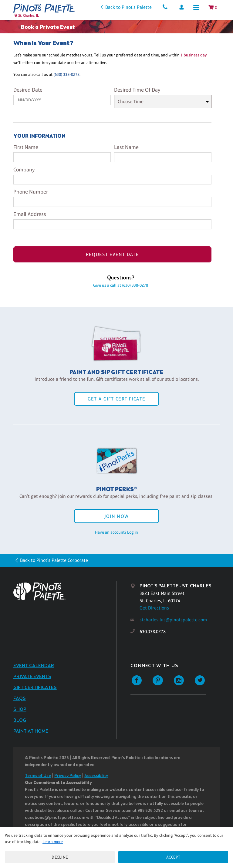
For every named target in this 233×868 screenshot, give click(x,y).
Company (24, 170)
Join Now (116, 516)
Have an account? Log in (116, 532)
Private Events (32, 677)
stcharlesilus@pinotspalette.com (173, 620)
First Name (26, 147)
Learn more (53, 842)
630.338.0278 (153, 632)
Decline (60, 857)
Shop (20, 709)
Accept (173, 857)
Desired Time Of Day (137, 90)
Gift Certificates (35, 688)
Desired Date (28, 90)
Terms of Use (38, 776)
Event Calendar (34, 666)
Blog (20, 720)
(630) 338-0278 (66, 74)
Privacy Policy (68, 776)
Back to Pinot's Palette (128, 7)
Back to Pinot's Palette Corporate (54, 560)
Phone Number (31, 192)
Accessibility (96, 776)
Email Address (30, 214)
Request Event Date (112, 254)
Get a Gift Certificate (116, 399)
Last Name (126, 147)
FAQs (20, 699)
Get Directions (154, 608)
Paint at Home (31, 731)
